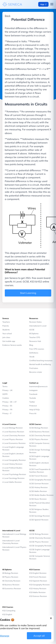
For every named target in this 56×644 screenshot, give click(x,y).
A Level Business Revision (13, 432)
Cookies (6, 398)
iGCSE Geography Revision (40, 546)
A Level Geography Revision (14, 460)
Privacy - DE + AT (9, 402)
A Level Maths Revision (12, 482)
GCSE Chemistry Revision (40, 435)
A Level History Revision (12, 464)
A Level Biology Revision (13, 428)
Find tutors (34, 368)
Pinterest (33, 406)
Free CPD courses (37, 349)
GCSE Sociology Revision (39, 516)
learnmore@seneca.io (38, 386)
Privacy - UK (7, 390)
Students (6, 330)
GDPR (5, 394)
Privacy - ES (7, 406)
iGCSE (32, 330)
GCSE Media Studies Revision (41, 495)
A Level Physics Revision (13, 439)
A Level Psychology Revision (14, 474)
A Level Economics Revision (14, 443)
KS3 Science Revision (38, 596)
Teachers (6, 322)
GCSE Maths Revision (38, 491)
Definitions (34, 353)
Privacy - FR (7, 410)
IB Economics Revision (12, 588)
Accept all (39, 636)
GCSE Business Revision (39, 432)
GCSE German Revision (39, 484)
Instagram (33, 390)
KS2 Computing (9, 611)
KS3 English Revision (38, 573)
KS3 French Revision (38, 577)
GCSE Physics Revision (39, 439)
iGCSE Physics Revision (39, 542)
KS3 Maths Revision (37, 592)
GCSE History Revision (38, 487)
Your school (7, 333)
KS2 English (7, 614)
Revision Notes (35, 322)
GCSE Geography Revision (40, 480)
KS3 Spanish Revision (38, 581)
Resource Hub (35, 341)
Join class (6, 337)
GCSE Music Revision (38, 499)
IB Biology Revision (10, 573)
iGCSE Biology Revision (39, 534)
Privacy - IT (7, 413)
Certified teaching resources (41, 360)
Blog (31, 345)
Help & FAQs (34, 410)
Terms (5, 386)
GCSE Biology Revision (39, 428)
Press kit (33, 413)
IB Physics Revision (10, 577)
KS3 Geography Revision (39, 585)
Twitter (32, 402)
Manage (5, 636)
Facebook (33, 394)
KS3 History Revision (38, 588)
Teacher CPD (35, 337)
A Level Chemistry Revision (14, 435)
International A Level (38, 326)
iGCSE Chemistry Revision (40, 538)
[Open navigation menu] (52, 4)
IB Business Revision (11, 585)
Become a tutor (36, 372)
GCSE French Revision (38, 476)
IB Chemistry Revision (11, 581)
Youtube (33, 398)
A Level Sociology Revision (13, 478)
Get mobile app (9, 341)
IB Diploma (34, 333)
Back (8, 16)
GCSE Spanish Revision (39, 520)
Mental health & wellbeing (40, 364)
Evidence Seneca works (12, 345)
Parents (6, 326)
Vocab (32, 357)
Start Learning (28, 293)
